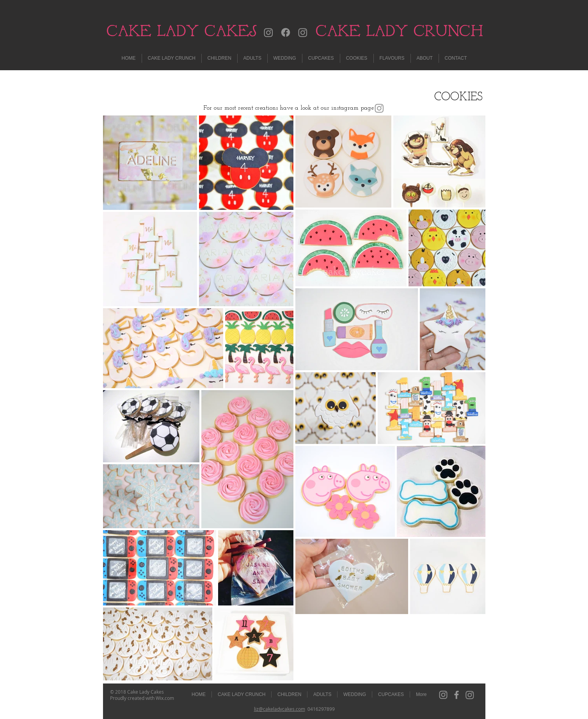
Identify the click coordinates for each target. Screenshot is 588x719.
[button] (252, 58)
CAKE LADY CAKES (182, 31)
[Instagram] (268, 32)
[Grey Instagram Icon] (443, 695)
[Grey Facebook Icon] (457, 695)
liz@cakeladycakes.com (280, 709)
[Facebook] (286, 32)
